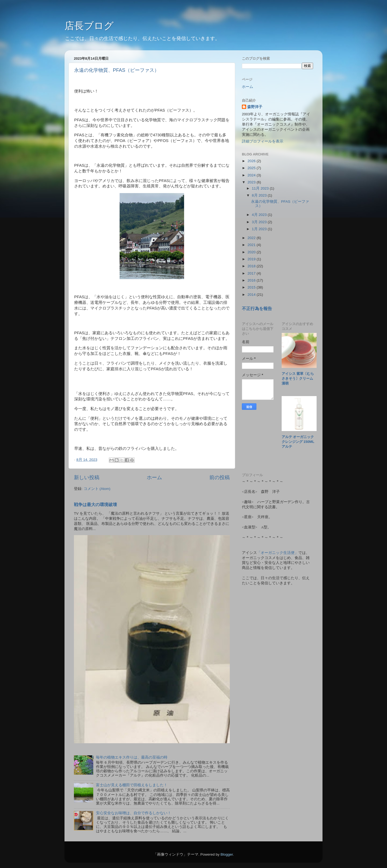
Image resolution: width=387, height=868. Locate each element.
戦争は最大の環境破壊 (95, 505)
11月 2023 (261, 188)
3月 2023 (260, 222)
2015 (252, 287)
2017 (252, 273)
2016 (252, 280)
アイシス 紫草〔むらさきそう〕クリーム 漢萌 (299, 378)
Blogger (227, 854)
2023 (252, 182)
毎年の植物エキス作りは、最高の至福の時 (132, 757)
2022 (252, 238)
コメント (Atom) (97, 489)
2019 (252, 259)
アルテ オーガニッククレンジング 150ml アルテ (300, 442)
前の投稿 (220, 477)
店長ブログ (89, 26)
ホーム (154, 477)
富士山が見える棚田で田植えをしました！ (132, 785)
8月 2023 (260, 195)
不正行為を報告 (257, 309)
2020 (252, 252)
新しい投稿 (87, 477)
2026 (252, 161)
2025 (252, 168)
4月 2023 (260, 215)
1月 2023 (260, 229)
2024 (252, 175)
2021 (252, 245)
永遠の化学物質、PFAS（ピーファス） (117, 70)
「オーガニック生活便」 (278, 553)
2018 (252, 266)
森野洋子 (255, 107)
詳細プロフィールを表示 (263, 141)
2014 (252, 295)
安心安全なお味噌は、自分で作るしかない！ (134, 813)
